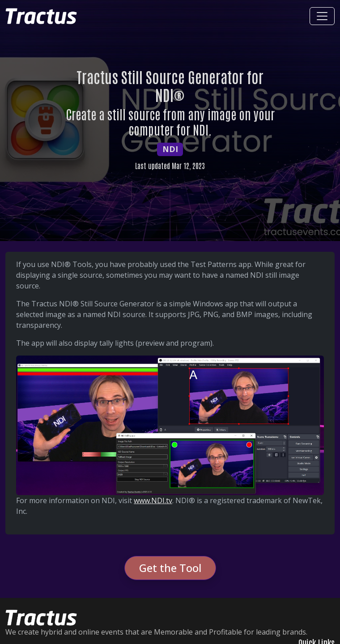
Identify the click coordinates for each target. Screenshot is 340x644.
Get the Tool (170, 568)
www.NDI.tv (153, 500)
